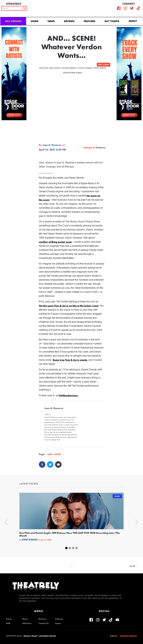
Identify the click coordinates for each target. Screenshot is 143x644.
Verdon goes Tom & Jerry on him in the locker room (69, 306)
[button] (133, 21)
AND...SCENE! (104, 65)
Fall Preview (13, 21)
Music (117, 496)
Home (35, 21)
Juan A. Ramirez (52, 145)
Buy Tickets (112, 21)
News (51, 21)
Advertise (27, 623)
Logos (58, 623)
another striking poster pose (55, 242)
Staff (8, 623)
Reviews (69, 21)
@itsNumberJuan (68, 395)
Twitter (47, 414)
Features (90, 21)
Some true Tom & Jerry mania (70, 360)
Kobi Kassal (30, 540)
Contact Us (44, 623)
